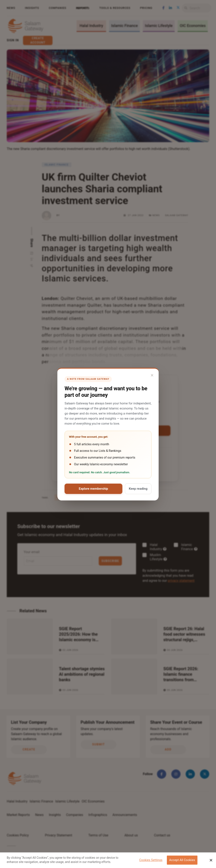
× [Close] (152, 375)
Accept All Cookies (182, 860)
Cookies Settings (151, 860)
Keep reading (138, 489)
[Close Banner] (211, 860)
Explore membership (93, 489)
